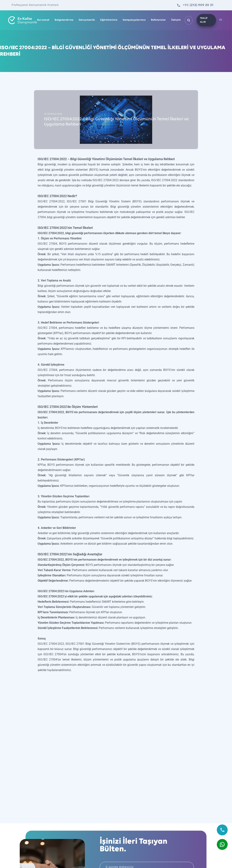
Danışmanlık (87, 20)
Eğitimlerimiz (109, 20)
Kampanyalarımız (134, 20)
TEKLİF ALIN (203, 20)
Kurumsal (43, 20)
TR (221, 20)
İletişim (176, 20)
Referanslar (158, 20)
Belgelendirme (64, 20)
